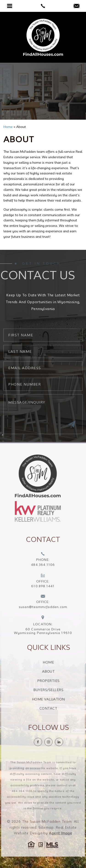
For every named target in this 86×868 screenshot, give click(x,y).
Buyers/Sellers (57, 690)
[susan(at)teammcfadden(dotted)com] (76, 6)
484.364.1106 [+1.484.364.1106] (22, 799)
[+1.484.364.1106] (43, 568)
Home (57, 662)
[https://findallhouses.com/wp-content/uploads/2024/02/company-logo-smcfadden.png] (29, 476)
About (57, 672)
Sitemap (46, 836)
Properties (57, 681)
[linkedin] (67, 742)
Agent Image (60, 841)
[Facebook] (46, 742)
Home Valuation (57, 699)
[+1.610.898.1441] (43, 589)
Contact (57, 708)
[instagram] (57, 742)
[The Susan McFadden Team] (43, 37)
